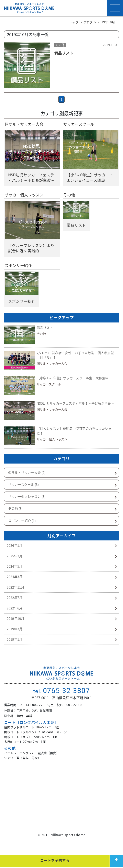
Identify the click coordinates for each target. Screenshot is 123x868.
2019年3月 (15, 640)
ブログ (88, 22)
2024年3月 (15, 585)
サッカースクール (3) (25, 489)
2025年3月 (15, 563)
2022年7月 (15, 607)
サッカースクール (80, 125)
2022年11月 (16, 596)
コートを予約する (54, 860)
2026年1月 (15, 552)
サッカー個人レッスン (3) (28, 501)
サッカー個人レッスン (25, 197)
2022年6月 (15, 618)
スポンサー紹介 (19, 268)
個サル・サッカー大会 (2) (28, 476)
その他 (69, 197)
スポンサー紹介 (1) (23, 527)
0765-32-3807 (62, 703)
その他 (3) (16, 514)
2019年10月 (16, 629)
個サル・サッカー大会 (25, 125)
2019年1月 (15, 651)
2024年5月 (15, 574)
